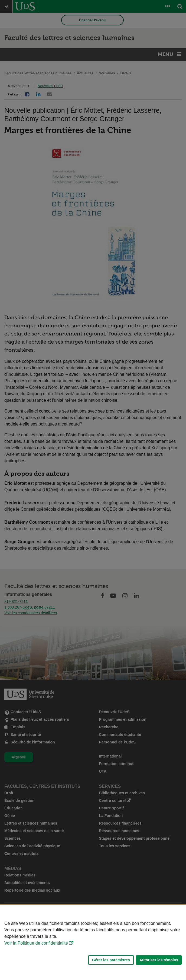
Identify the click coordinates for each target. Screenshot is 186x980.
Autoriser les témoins (159, 960)
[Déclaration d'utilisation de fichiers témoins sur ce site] (93, 943)
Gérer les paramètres (111, 960)
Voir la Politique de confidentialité (36, 943)
